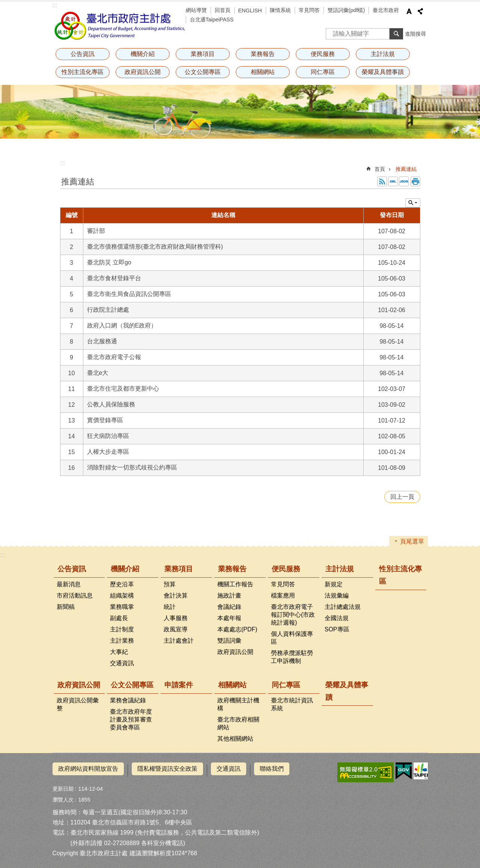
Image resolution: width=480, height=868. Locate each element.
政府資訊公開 (143, 72)
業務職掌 (122, 607)
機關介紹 (143, 54)
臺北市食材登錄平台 (114, 278)
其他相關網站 (235, 739)
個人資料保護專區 (292, 638)
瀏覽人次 (63, 796)
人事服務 (176, 618)
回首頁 (223, 10)
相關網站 (263, 72)
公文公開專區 (203, 72)
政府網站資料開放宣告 (88, 769)
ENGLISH (250, 11)
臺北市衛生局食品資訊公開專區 (129, 294)
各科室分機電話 (162, 839)
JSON (404, 181)
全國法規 (337, 618)
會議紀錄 (229, 607)
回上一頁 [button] (402, 497)
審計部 (96, 231)
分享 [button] (420, 11)
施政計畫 (229, 596)
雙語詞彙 (229, 641)
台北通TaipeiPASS (212, 20)
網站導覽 (196, 10)
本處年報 (229, 618)
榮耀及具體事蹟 (383, 72)
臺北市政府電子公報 (114, 357)
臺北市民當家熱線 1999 (102, 829)
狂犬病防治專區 (108, 436)
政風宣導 (176, 629)
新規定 (334, 584)
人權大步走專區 (108, 452)
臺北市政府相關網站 (238, 723)
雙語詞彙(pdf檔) (346, 10)
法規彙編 (337, 596)
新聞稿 (66, 607)
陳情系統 (280, 10)
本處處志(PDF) (237, 629)
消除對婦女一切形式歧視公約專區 (132, 467)
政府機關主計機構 (238, 704)
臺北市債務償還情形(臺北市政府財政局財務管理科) (155, 247)
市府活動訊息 (75, 596)
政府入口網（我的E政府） (122, 325)
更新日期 (63, 785)
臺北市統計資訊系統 (292, 704)
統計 (170, 607)
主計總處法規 (343, 607)
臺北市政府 (386, 10)
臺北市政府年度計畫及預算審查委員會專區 (131, 719)
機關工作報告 (235, 584)
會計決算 (176, 596)
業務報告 (263, 54)
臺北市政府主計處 (120, 26)
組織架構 (122, 596)
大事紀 (119, 652)
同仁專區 (323, 72)
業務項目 (203, 54)
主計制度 (122, 629)
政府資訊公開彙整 (78, 704)
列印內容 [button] (415, 181)
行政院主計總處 (108, 310)
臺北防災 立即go (109, 262)
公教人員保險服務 (111, 404)
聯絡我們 (272, 769)
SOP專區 (337, 629)
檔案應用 (283, 596)
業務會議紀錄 (128, 700)
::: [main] (62, 163)
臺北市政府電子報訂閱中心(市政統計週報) (293, 615)
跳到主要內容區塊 (4, 4)
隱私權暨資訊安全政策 (167, 769)
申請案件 (179, 685)
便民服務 (323, 54)
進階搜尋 (415, 34)
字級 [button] (409, 11)
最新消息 (69, 584)
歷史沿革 (122, 584)
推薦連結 (406, 169)
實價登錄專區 (105, 420)
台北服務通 (102, 341)
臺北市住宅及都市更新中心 (123, 389)
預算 (170, 584)
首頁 (380, 169)
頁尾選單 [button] (412, 541)
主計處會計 (179, 641)
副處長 (119, 618)
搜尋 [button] (396, 34)
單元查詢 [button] (413, 203)
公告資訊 (83, 54)
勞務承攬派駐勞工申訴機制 (292, 657)
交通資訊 (122, 663)
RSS (382, 181)
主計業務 (122, 641)
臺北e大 (98, 373)
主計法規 (383, 54)
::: (55, 5)
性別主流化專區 (83, 72)
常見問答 (309, 10)
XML (393, 181)
